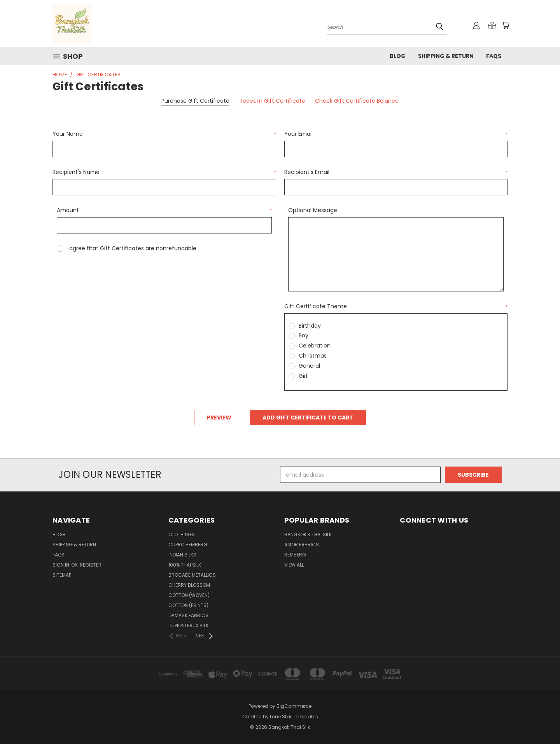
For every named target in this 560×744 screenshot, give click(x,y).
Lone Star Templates (294, 717)
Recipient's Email (396, 172)
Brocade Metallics (192, 575)
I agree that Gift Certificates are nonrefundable (131, 248)
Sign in (61, 565)
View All (294, 565)
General (309, 366)
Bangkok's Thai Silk (308, 534)
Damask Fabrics (188, 615)
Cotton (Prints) (188, 605)
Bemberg (295, 555)
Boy (304, 335)
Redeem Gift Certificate (272, 101)
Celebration (315, 346)
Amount (164, 210)
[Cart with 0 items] (506, 25)
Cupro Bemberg (188, 545)
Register (91, 565)
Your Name (164, 134)
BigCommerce (294, 706)
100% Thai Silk (185, 565)
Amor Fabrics (302, 545)
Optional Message (313, 210)
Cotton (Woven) (189, 595)
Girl (303, 376)
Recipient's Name (164, 172)
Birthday (310, 326)
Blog (398, 56)
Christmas (313, 356)
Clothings (182, 534)
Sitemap (62, 575)
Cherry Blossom (189, 585)
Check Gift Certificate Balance (357, 101)
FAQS (494, 56)
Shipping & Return (446, 56)
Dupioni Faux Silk (188, 626)
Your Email (396, 134)
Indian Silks (182, 555)
